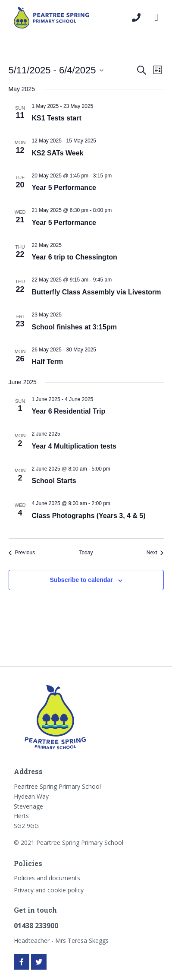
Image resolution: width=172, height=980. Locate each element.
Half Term (48, 362)
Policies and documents (47, 878)
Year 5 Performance (64, 188)
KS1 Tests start (57, 118)
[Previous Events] (22, 553)
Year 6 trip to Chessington (75, 257)
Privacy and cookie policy (49, 890)
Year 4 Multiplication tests (74, 446)
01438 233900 (36, 926)
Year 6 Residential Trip (69, 411)
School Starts (54, 481)
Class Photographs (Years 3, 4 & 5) (89, 516)
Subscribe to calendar (81, 580)
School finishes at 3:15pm (74, 327)
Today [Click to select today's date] (86, 553)
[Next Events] (155, 553)
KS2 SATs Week (58, 153)
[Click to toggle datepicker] (56, 70)
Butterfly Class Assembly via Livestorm (97, 292)
